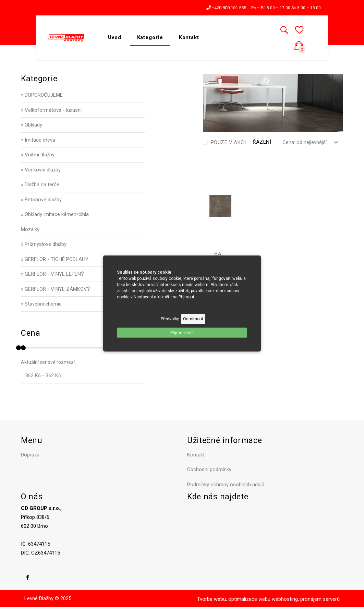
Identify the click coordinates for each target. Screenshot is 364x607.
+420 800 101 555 (226, 8)
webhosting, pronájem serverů (306, 599)
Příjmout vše (182, 333)
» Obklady (32, 125)
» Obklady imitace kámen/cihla (55, 214)
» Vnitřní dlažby (38, 155)
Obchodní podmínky (209, 469)
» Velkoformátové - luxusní (51, 110)
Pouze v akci (228, 142)
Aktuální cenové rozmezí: (48, 362)
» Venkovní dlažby (41, 170)
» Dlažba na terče (40, 185)
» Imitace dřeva (38, 140)
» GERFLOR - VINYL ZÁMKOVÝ (56, 289)
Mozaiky (30, 229)
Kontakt (189, 37)
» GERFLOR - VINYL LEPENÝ (52, 274)
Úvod (115, 37)
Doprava (30, 455)
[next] (332, 104)
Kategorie (150, 37)
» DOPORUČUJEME (42, 95)
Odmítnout (193, 319)
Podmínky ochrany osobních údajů (226, 485)
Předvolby (170, 319)
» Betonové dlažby (41, 200)
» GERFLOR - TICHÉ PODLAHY (55, 259)
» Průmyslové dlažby (44, 244)
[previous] (214, 104)
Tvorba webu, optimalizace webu (234, 599)
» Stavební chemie (41, 304)
